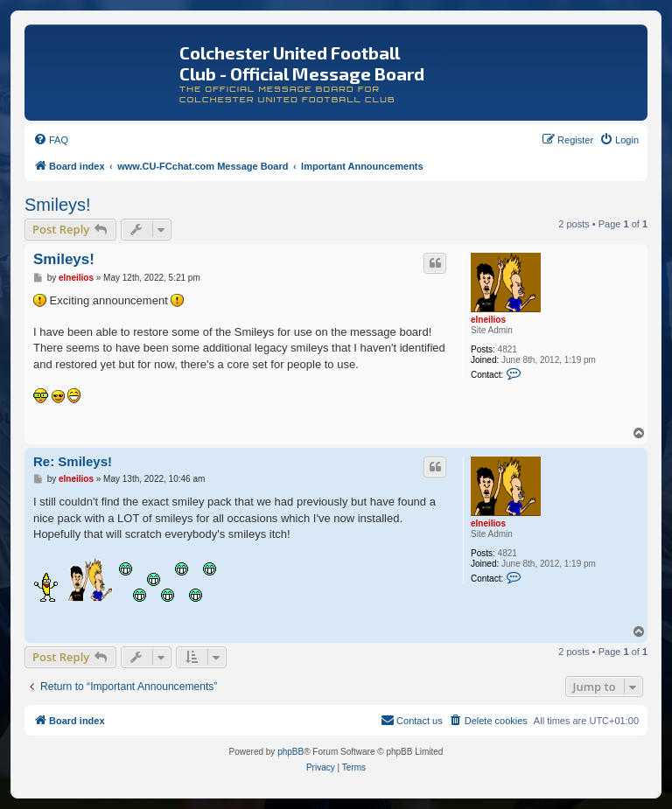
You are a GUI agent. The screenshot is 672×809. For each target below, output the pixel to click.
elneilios (488, 320)
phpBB (290, 752)
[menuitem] (51, 140)
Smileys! (58, 205)
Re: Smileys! (73, 461)
